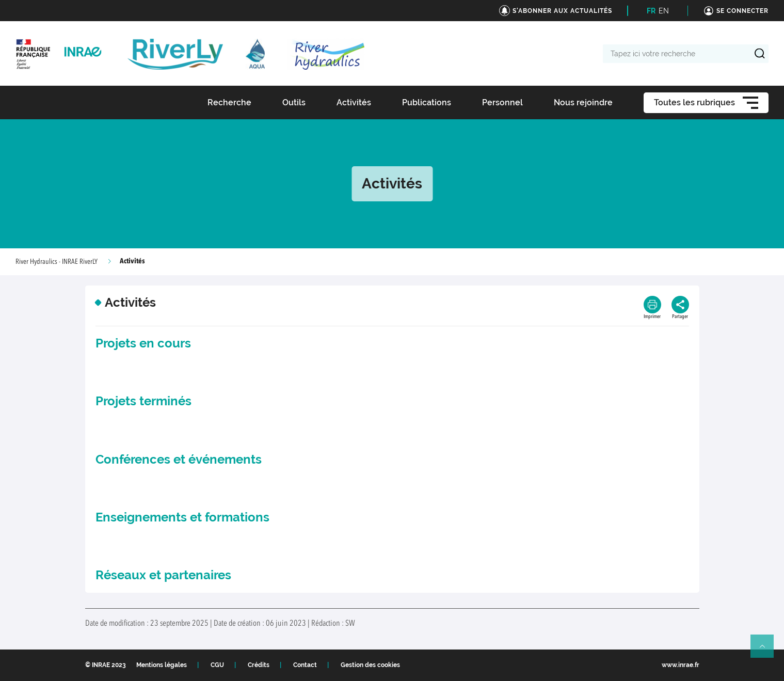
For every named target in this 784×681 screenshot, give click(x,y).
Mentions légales (162, 665)
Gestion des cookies (370, 665)
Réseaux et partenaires (163, 575)
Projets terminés (143, 401)
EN (664, 11)
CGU (217, 665)
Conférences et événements (179, 459)
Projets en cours (143, 343)
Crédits (259, 665)
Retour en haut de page (766, 651)
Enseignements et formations (182, 517)
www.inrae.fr (681, 665)
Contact (305, 665)
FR (651, 11)
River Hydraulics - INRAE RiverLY (57, 262)
